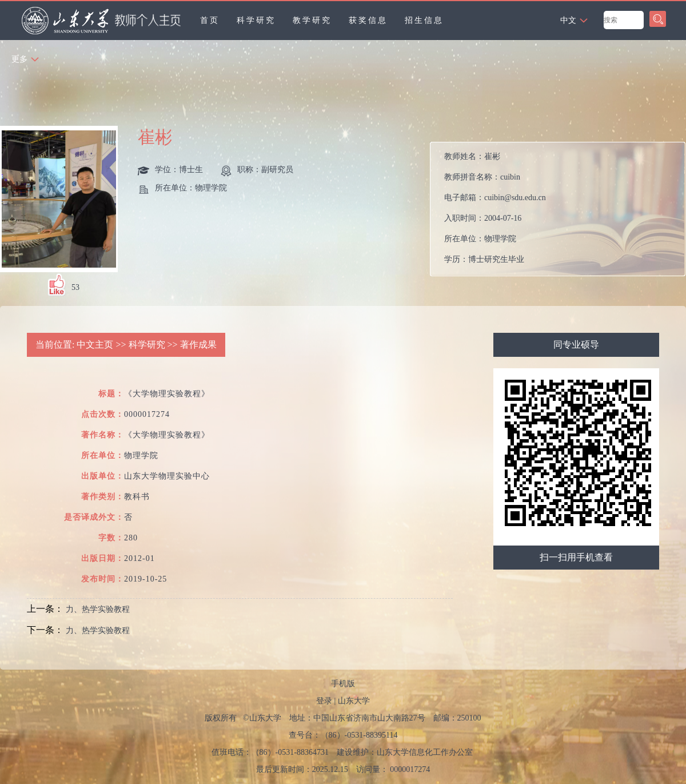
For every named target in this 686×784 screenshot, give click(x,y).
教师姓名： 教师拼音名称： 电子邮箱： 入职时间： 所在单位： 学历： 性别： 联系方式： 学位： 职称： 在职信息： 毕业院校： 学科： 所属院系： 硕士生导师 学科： (495, 212)
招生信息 (424, 20)
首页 (210, 20)
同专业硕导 (576, 345)
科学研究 (256, 20)
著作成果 (198, 345)
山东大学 (354, 701)
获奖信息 (368, 20)
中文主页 (95, 345)
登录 (324, 701)
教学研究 (312, 20)
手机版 (343, 684)
